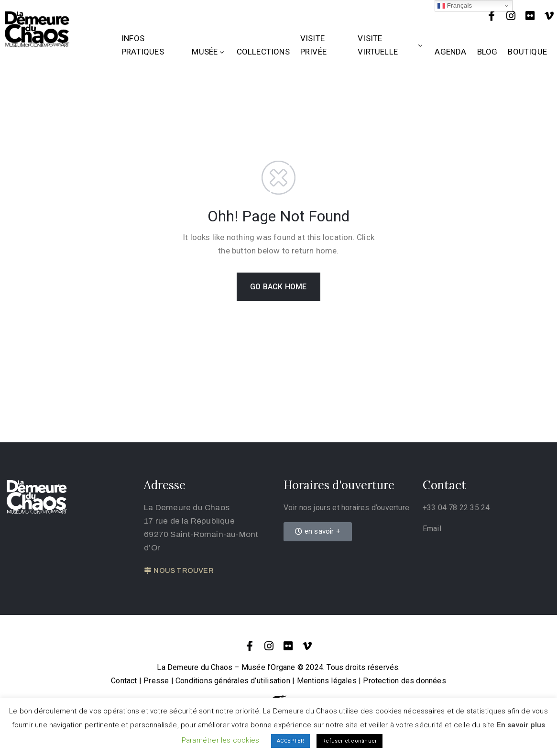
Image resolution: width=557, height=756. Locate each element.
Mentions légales (327, 681)
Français (455, 6)
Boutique (527, 52)
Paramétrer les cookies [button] (220, 740)
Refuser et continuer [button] (349, 741)
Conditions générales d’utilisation (233, 681)
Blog (487, 52)
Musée (209, 52)
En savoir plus (521, 725)
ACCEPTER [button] (290, 741)
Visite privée (313, 45)
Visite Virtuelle (391, 45)
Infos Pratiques (143, 45)
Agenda (450, 52)
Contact (124, 681)
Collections (263, 52)
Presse (156, 681)
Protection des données (404, 681)
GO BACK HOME (278, 287)
